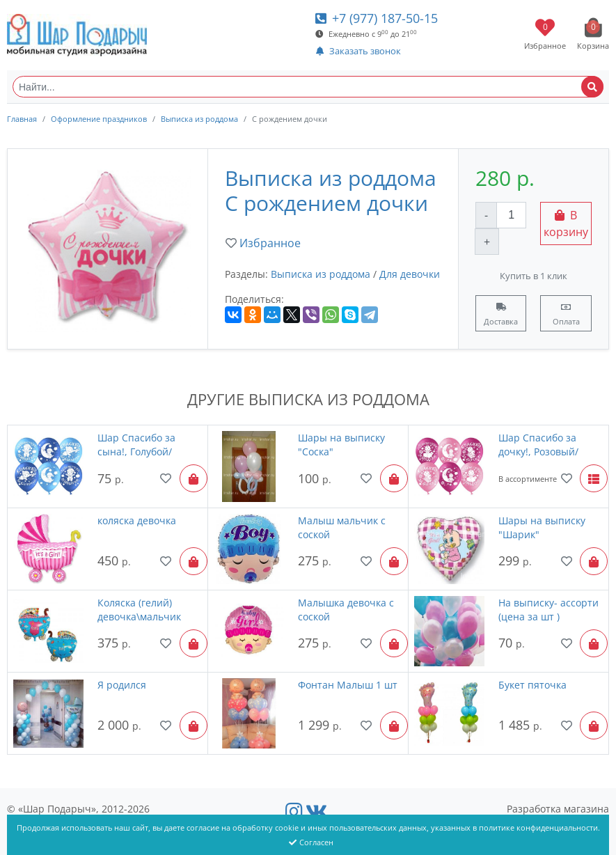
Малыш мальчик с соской (342, 527)
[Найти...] (308, 87)
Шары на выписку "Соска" (341, 445)
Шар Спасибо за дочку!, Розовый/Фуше (538, 445)
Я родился (122, 685)
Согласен (311, 842)
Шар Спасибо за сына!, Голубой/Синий (136, 445)
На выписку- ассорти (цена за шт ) (548, 610)
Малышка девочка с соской (346, 610)
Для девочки (410, 274)
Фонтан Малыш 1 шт (348, 685)
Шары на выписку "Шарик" (542, 527)
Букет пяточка (532, 685)
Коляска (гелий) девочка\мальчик (139, 610)
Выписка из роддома (199, 119)
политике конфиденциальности (538, 827)
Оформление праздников (99, 119)
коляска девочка (137, 520)
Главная (22, 119)
